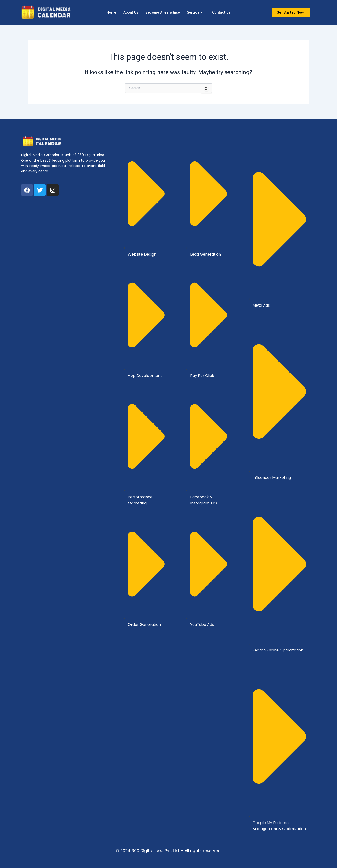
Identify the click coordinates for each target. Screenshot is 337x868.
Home (111, 12)
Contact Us (221, 12)
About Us (131, 12)
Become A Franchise (163, 12)
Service (195, 12)
